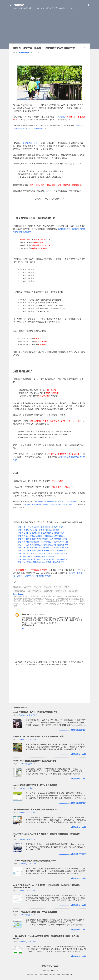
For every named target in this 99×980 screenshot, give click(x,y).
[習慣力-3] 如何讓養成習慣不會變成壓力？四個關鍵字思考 (41, 533)
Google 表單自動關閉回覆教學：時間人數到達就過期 (35, 785)
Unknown (25, 614)
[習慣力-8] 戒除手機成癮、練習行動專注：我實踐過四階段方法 (43, 548)
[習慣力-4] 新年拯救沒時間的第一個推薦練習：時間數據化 (41, 536)
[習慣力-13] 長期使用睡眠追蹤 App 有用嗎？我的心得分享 (41, 562)
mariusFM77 (54, 970)
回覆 (23, 629)
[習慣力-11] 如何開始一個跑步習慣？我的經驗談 (37, 556)
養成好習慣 (48, 591)
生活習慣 (38, 587)
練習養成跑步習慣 (30, 143)
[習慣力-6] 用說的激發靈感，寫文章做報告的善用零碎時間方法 (43, 542)
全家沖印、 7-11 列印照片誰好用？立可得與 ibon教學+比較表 (38, 736)
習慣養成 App (20, 591)
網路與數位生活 (34, 591)
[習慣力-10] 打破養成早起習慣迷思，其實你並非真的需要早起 (42, 553)
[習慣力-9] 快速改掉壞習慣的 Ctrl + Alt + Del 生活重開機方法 (41, 551)
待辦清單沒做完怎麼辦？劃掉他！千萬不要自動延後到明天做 (47, 504)
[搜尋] (88, 6)
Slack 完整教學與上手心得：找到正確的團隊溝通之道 (35, 712)
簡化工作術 (73, 591)
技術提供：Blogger (50, 966)
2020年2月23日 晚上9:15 (37, 614)
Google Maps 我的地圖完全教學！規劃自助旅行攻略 (35, 761)
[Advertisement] (49, 28)
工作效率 (28, 587)
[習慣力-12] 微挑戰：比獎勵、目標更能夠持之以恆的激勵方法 (42, 559)
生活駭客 (48, 587)
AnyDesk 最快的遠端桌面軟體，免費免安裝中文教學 (35, 861)
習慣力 (67, 587)
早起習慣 (58, 587)
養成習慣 (61, 117)
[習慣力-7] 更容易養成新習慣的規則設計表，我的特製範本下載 (43, 545)
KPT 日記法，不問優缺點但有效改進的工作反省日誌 (55, 502)
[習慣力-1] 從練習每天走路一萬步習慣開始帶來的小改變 (40, 527)
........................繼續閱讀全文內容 (72, 730)
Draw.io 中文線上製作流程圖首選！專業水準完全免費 (35, 912)
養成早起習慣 (61, 591)
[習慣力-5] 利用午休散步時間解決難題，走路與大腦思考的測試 (43, 539)
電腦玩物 (19, 5)
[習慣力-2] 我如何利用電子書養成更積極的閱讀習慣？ (39, 530)
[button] (84, 48)
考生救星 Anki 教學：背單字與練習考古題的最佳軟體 (35, 810)
